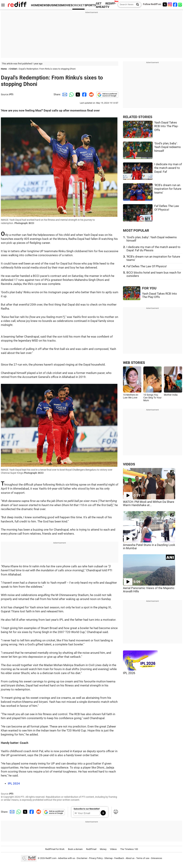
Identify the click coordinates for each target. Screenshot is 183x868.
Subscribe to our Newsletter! (87, 809)
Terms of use (143, 858)
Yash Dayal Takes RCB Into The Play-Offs (166, 126)
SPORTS (90, 5)
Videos (113, 849)
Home (4, 69)
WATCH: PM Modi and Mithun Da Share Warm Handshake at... (149, 503)
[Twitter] (165, 4)
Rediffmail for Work (55, 849)
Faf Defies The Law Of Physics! (147, 266)
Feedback (119, 858)
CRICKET (78, 5)
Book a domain (75, 849)
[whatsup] (180, 4)
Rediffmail (91, 849)
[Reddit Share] (91, 94)
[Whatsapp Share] (71, 94)
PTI (11, 94)
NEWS (44, 5)
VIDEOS (129, 464)
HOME (35, 5)
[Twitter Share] (77, 94)
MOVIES (67, 5)
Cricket (13, 69)
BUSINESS (55, 5)
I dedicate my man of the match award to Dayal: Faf (168, 168)
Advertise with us (67, 858)
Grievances (157, 858)
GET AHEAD (101, 5)
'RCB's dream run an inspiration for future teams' (168, 189)
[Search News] (136, 5)
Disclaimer (82, 858)
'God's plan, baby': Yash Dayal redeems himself (168, 147)
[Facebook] (175, 4)
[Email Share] (64, 94)
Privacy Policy (96, 858)
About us (130, 858)
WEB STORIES (134, 363)
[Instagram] (170, 4)
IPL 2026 (129, 673)
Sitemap (108, 858)
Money (103, 849)
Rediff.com (51, 858)
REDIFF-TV (111, 5)
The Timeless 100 (129, 849)
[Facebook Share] (84, 94)
